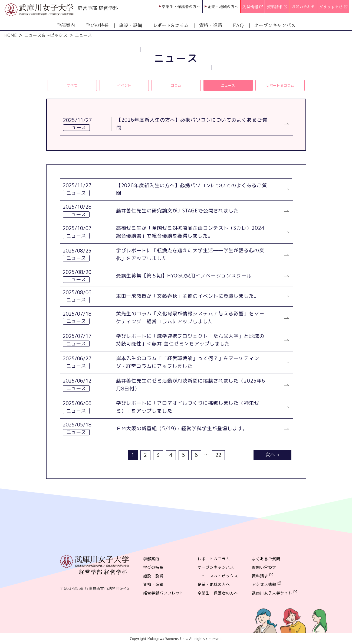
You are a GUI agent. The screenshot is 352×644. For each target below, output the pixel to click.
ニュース (228, 85)
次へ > (272, 455)
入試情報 (253, 7)
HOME (11, 35)
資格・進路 (211, 26)
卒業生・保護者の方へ (181, 7)
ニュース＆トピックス (46, 35)
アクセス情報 (264, 584)
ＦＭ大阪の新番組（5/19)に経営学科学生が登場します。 (182, 428)
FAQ (238, 26)
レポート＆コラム (280, 85)
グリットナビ (333, 7)
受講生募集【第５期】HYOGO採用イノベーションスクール (184, 276)
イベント (124, 85)
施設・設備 (131, 26)
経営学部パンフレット (163, 593)
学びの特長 (97, 26)
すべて (72, 85)
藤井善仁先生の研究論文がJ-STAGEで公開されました (177, 211)
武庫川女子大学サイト (272, 593)
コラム (176, 85)
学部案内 (66, 26)
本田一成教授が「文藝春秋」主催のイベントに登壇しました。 (188, 296)
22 (218, 455)
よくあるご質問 (266, 559)
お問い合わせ (303, 7)
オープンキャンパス (275, 26)
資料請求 (277, 7)
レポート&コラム (171, 26)
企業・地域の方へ (223, 7)
